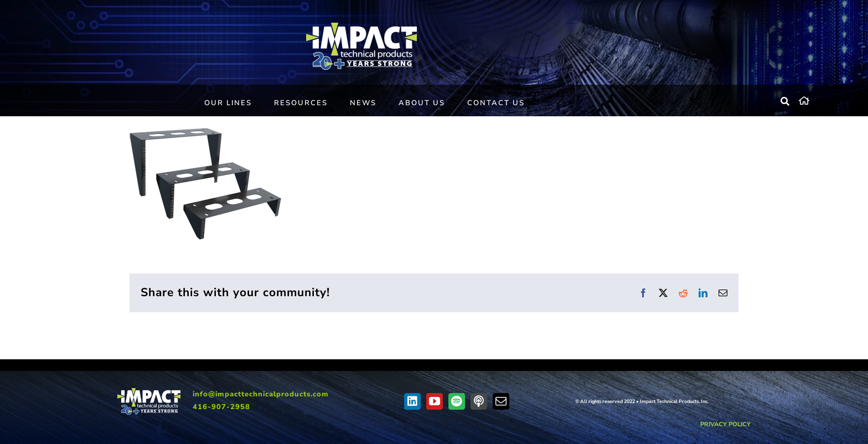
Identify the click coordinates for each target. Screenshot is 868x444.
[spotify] (457, 401)
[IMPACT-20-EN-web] (361, 27)
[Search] (786, 102)
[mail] (501, 401)
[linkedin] (412, 401)
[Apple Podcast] (479, 401)
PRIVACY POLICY (725, 424)
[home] (825, 99)
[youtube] (435, 401)
